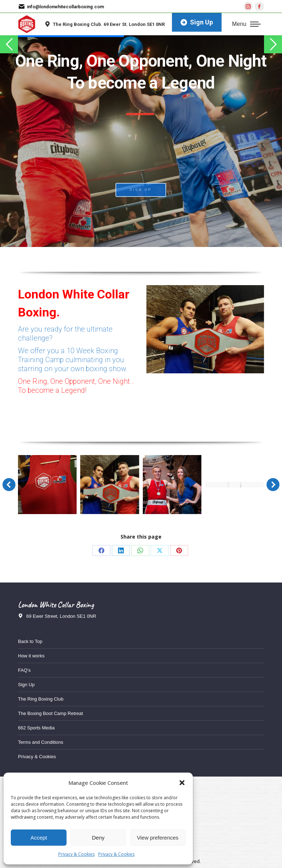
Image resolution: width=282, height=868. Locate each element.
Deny (98, 838)
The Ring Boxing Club (41, 699)
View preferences (158, 838)
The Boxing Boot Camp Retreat (51, 713)
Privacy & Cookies (76, 854)
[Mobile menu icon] (246, 24)
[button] (182, 783)
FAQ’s (24, 670)
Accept (39, 838)
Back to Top (30, 641)
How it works (31, 656)
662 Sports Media (36, 728)
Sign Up (26, 685)
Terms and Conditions (41, 742)
